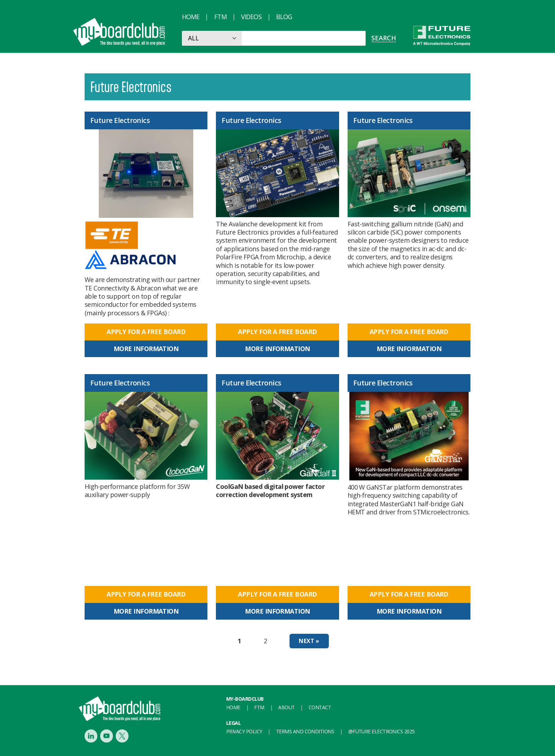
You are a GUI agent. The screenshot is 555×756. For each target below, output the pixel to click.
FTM (220, 17)
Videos (251, 17)
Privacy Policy (244, 731)
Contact (320, 707)
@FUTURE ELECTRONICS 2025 (382, 731)
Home (191, 17)
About (286, 707)
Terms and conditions (305, 731)
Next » (309, 641)
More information (146, 349)
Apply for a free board (146, 332)
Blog (284, 17)
